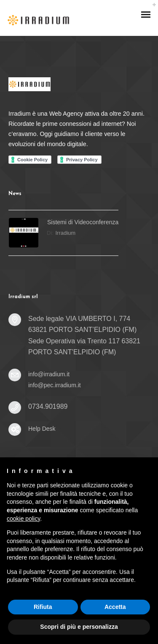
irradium (66, 233)
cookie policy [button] (23, 519)
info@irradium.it (49, 374)
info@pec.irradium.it (55, 385)
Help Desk (42, 429)
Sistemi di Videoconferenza (83, 222)
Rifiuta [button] (43, 607)
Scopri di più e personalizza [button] (79, 627)
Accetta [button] (115, 607)
